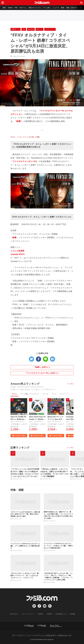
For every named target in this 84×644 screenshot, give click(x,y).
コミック (45, 394)
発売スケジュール (35, 8)
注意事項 (49, 614)
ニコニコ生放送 (17, 251)
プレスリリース (50, 29)
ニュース (56, 8)
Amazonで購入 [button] (19, 436)
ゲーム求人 (47, 8)
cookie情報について (61, 614)
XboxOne (31, 29)
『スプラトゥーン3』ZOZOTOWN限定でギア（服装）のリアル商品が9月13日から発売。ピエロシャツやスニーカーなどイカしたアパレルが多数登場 (25, 473)
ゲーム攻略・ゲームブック (30, 394)
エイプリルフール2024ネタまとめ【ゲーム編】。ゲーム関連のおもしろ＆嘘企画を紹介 (25, 546)
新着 (4, 8)
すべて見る (70, 384)
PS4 (24, 29)
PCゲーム (23, 8)
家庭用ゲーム (16, 29)
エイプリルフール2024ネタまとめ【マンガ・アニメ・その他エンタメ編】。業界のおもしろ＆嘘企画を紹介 (58, 546)
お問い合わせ (14, 614)
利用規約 (41, 614)
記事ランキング (20, 448)
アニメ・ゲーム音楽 (67, 394)
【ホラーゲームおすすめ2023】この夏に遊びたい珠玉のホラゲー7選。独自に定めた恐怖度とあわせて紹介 (25, 514)
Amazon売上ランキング (25, 384)
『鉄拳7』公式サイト (42, 367)
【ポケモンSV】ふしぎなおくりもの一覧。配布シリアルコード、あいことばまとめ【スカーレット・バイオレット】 (25, 575)
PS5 (16, 8)
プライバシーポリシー (28, 614)
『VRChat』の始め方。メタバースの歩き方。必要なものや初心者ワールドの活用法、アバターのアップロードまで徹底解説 (54, 473)
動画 (63, 8)
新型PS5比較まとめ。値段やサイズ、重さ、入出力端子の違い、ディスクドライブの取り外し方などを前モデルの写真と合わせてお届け (58, 515)
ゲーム (15, 394)
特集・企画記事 (72, 8)
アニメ (54, 394)
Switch (10, 8)
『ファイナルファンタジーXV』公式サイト (42, 373)
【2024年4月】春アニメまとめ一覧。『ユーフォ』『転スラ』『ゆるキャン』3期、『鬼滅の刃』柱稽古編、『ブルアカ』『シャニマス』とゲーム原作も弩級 (58, 576)
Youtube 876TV (18, 254)
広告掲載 (72, 614)
